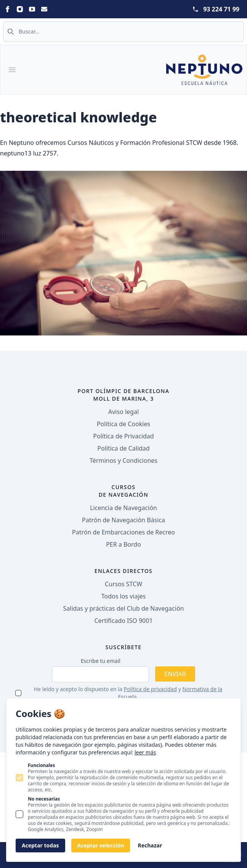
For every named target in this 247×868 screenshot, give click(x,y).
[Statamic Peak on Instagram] (20, 9)
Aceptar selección (101, 845)
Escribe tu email (101, 661)
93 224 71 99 (221, 9)
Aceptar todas (40, 845)
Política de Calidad (123, 448)
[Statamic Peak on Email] (44, 9)
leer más (145, 752)
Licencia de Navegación (124, 508)
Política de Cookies (124, 424)
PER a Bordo (124, 544)
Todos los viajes (124, 596)
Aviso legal (124, 412)
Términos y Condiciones (124, 460)
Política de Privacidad (123, 436)
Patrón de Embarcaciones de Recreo (124, 532)
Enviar (175, 674)
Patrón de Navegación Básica (124, 520)
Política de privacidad (151, 689)
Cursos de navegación (124, 491)
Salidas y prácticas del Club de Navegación (124, 608)
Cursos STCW (124, 584)
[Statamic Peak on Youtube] (32, 9)
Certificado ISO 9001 (123, 621)
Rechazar (150, 845)
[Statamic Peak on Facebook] (8, 9)
